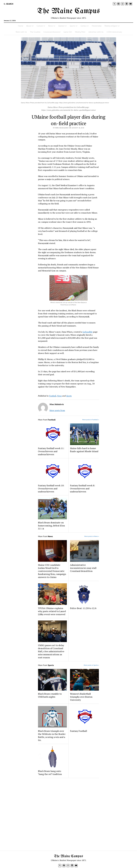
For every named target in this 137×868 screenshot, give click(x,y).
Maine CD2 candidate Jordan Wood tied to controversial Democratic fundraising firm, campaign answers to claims (52, 571)
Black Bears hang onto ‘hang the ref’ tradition (50, 773)
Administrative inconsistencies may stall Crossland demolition (83, 568)
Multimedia (97, 26)
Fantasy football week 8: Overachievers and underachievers (82, 488)
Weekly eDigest (111, 26)
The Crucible (35, 32)
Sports (73, 26)
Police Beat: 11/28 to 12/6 (83, 608)
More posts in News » (92, 536)
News (51, 26)
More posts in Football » (91, 420)
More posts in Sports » (91, 665)
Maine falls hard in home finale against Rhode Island (84, 450)
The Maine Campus (68, 11)
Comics (84, 26)
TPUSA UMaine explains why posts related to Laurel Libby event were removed (52, 611)
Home (21, 26)
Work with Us (21, 32)
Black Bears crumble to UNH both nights (50, 695)
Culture (40, 26)
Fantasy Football (79, 731)
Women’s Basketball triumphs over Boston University (81, 697)
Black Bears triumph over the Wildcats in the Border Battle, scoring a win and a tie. (52, 735)
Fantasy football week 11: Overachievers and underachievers (51, 451)
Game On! (68, 32)
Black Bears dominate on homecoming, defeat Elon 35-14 (51, 526)
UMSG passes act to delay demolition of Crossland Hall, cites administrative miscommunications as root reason (51, 651)
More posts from (57, 410)
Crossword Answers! (52, 32)
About (29, 26)
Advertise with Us (96, 32)
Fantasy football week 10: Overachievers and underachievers (51, 488)
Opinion (61, 26)
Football (53, 396)
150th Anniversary (114, 32)
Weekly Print (80, 32)
